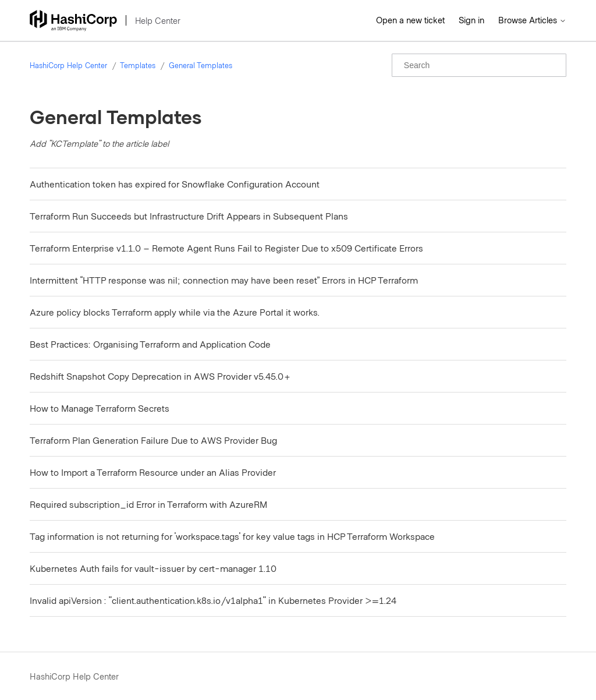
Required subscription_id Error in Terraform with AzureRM (148, 504)
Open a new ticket (410, 20)
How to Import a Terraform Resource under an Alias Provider (153, 472)
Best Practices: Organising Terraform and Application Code (150, 344)
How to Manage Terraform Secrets (100, 408)
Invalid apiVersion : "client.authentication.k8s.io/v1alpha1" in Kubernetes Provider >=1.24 (213, 600)
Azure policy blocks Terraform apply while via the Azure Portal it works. (175, 312)
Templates (138, 65)
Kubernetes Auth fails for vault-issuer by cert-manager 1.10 (153, 568)
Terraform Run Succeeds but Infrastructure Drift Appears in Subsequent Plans (189, 216)
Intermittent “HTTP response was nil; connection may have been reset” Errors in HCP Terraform (224, 280)
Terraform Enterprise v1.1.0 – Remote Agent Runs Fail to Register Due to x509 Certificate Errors (226, 248)
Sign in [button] (471, 20)
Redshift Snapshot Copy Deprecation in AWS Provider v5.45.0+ (160, 376)
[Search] (479, 65)
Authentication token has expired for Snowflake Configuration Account (175, 184)
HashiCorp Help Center (68, 65)
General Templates (201, 65)
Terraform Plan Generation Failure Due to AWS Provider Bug (153, 440)
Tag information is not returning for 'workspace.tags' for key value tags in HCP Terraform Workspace (232, 536)
